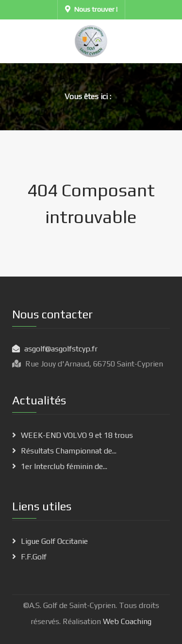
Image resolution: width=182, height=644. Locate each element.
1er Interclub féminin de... (64, 466)
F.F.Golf (34, 557)
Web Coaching (126, 621)
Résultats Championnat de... (69, 451)
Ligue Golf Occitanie (54, 541)
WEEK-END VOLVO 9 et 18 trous (77, 435)
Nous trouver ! (91, 9)
